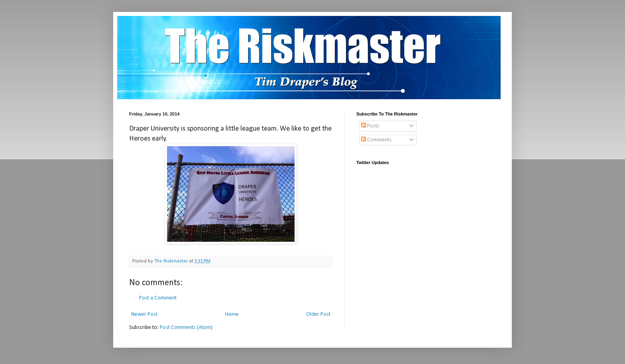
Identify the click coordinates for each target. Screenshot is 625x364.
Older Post (318, 314)
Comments (376, 140)
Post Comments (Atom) (186, 328)
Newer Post (144, 314)
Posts (370, 126)
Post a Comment (158, 298)
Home (232, 314)
